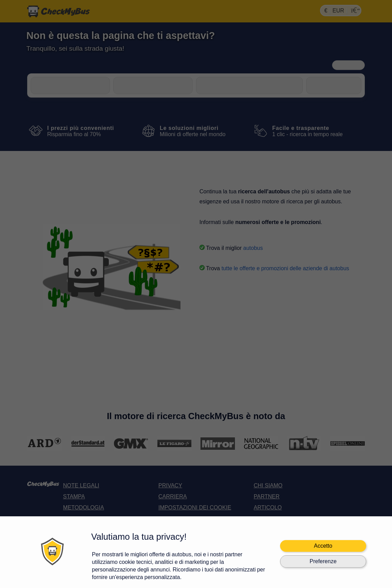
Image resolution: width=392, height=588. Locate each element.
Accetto (323, 546)
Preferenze (323, 561)
